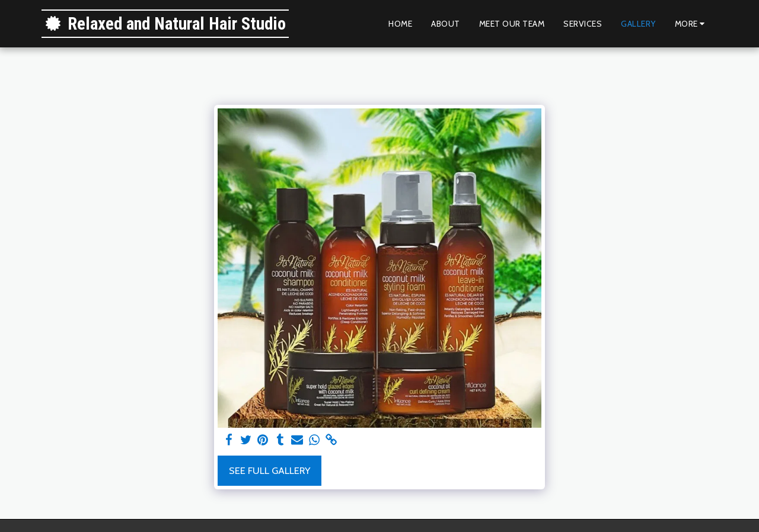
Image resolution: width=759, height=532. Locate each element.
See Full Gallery (270, 470)
